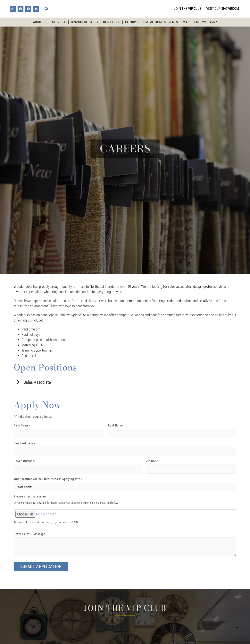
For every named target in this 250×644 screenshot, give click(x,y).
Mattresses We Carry (200, 22)
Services (59, 22)
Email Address (24, 444)
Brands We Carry (85, 22)
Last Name (116, 426)
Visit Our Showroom (223, 9)
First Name (22, 426)
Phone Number (25, 461)
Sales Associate (37, 382)
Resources (112, 22)
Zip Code (152, 461)
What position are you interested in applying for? (48, 479)
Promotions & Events (161, 22)
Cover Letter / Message (29, 534)
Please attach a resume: (30, 497)
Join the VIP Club (188, 9)
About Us (40, 22)
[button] (46, 9)
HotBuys (132, 22)
